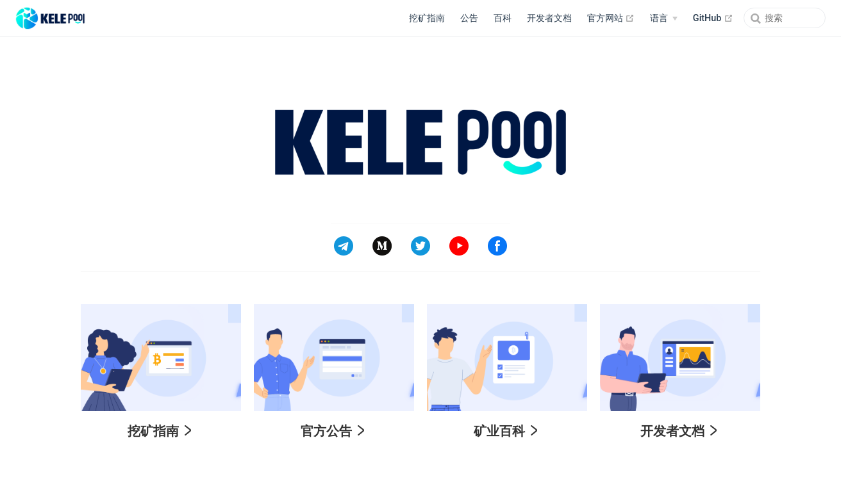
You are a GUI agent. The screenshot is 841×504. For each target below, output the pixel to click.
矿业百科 (506, 431)
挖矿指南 (427, 18)
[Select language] (663, 19)
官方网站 (611, 18)
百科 (503, 18)
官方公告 (333, 431)
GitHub (713, 18)
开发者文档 (549, 18)
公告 (469, 18)
